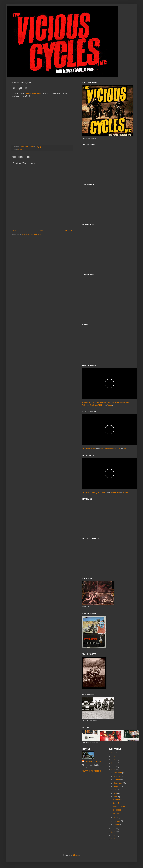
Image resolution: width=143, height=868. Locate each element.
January (117, 824)
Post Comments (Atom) (31, 234)
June (116, 790)
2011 (114, 829)
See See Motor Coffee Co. (110, 449)
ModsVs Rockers (120, 806)
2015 (114, 760)
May (115, 793)
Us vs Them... (118, 803)
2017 (114, 753)
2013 (114, 767)
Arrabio (116, 813)
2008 (114, 839)
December (118, 773)
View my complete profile (91, 771)
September (118, 783)
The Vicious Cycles (93, 761)
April (115, 797)
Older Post (68, 230)
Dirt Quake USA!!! (89, 449)
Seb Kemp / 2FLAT (97, 405)
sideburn (21, 149)
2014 (114, 763)
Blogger (76, 855)
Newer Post (17, 230)
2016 (114, 756)
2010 (114, 832)
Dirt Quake (117, 800)
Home (43, 230)
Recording (117, 810)
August (117, 786)
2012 (114, 770)
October (117, 780)
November (118, 776)
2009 (114, 836)
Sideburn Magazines (34, 93)
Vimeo (110, 405)
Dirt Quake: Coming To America (94, 493)
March (116, 818)
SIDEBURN (115, 493)
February (117, 821)
